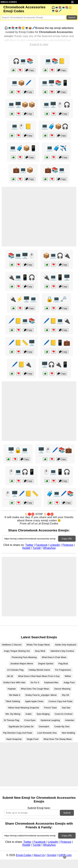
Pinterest (68, 545)
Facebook (42, 545)
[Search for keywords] (33, 17)
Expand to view (39, 44)
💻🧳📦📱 (23, 148)
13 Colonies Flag (15, 670)
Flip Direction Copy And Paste (18, 733)
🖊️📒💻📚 (22, 321)
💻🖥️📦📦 (22, 105)
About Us (39, 855)
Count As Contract (64, 714)
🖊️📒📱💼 (57, 343)
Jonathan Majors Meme (22, 664)
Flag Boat (63, 664)
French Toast (50, 708)
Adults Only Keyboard (66, 645)
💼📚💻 (55, 170)
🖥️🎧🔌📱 (55, 364)
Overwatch (44, 727)
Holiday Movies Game (39, 670)
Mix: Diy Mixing (13, 714)
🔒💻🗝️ (56, 299)
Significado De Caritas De (21, 727)
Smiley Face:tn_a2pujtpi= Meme (41, 695)
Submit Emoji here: (39, 808)
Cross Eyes (30, 720)
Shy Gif (65, 695)
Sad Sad (66, 708)
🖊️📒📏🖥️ (22, 343)
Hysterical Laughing (50, 720)
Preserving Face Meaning (24, 657)
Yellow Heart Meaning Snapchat (23, 708)
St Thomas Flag (11, 720)
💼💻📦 (23, 170)
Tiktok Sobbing (13, 701)
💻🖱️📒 (21, 126)
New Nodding (68, 733)
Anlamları (70, 720)
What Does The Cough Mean (35, 689)
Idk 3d (10, 676)
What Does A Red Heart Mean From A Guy (39, 676)
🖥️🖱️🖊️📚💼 (55, 450)
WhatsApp (49, 548)
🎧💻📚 (23, 61)
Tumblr (37, 548)
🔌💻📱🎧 (22, 277)
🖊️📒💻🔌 (57, 321)
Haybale (12, 689)
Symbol (52, 855)
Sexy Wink (40, 651)
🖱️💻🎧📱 (22, 472)
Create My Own (62, 727)
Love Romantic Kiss (47, 733)
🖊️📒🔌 (21, 364)
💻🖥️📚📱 (55, 83)
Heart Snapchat (14, 739)
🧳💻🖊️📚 (60, 494)
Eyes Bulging (43, 714)
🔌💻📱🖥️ (57, 277)
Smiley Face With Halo (14, 682)
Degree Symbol (46, 664)
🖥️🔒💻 (18, 450)
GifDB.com (65, 855)
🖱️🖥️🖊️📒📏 (22, 494)
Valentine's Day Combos (62, 651)
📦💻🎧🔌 (57, 256)
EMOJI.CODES (9, 2)
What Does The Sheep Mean (58, 739)
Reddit (26, 548)
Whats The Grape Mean (38, 645)
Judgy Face (69, 682)
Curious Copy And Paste (60, 701)
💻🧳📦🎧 (55, 126)
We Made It (15, 695)
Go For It (35, 682)
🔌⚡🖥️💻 (23, 299)
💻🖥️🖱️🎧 (57, 105)
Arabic (29, 714)
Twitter (29, 545)
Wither (68, 676)
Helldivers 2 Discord (12, 645)
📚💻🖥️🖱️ (22, 256)
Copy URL (67, 539)
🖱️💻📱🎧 (57, 472)
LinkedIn (55, 545)
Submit (67, 813)
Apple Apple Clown (34, 701)
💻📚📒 (55, 61)
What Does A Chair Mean (54, 657)
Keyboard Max (51, 682)
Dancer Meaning (62, 689)
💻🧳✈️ (56, 148)
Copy (30, 70)
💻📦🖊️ (21, 83)
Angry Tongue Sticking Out (17, 651)
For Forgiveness (63, 670)
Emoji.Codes (24, 855)
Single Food (32, 739)
